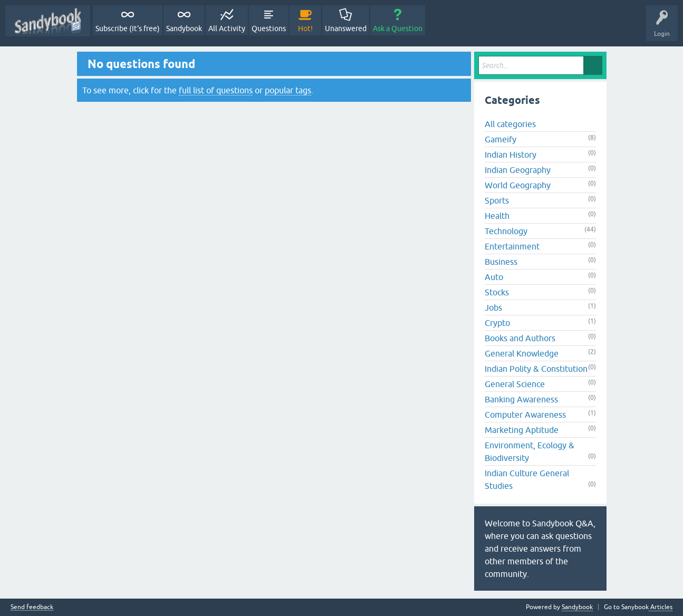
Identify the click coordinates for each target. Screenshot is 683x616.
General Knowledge (522, 353)
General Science (515, 384)
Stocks (497, 292)
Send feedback (32, 607)
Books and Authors (520, 338)
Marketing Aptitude (522, 430)
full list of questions (216, 90)
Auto (494, 277)
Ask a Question (398, 28)
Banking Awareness (521, 399)
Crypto (497, 323)
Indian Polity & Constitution (536, 369)
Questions (269, 28)
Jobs (493, 307)
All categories (510, 124)
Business (501, 262)
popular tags (288, 90)
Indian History (511, 155)
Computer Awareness (525, 415)
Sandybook (184, 28)
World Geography (518, 185)
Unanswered (346, 28)
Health (497, 216)
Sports (497, 200)
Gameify (501, 139)
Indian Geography (518, 170)
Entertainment (512, 246)
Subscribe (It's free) (128, 28)
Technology (506, 231)
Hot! (305, 28)
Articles (661, 607)
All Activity (227, 28)
